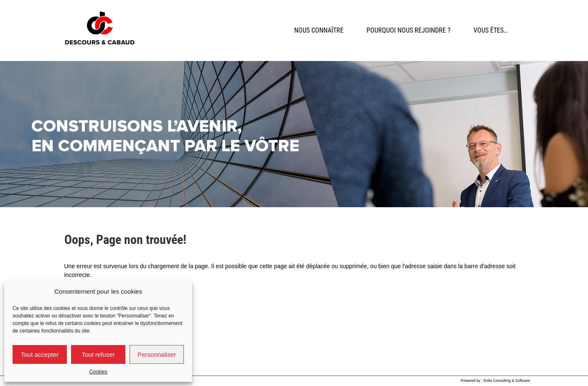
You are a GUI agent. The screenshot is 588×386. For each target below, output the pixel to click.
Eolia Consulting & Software (507, 381)
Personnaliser (157, 354)
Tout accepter (40, 354)
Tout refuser (98, 354)
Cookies (98, 372)
